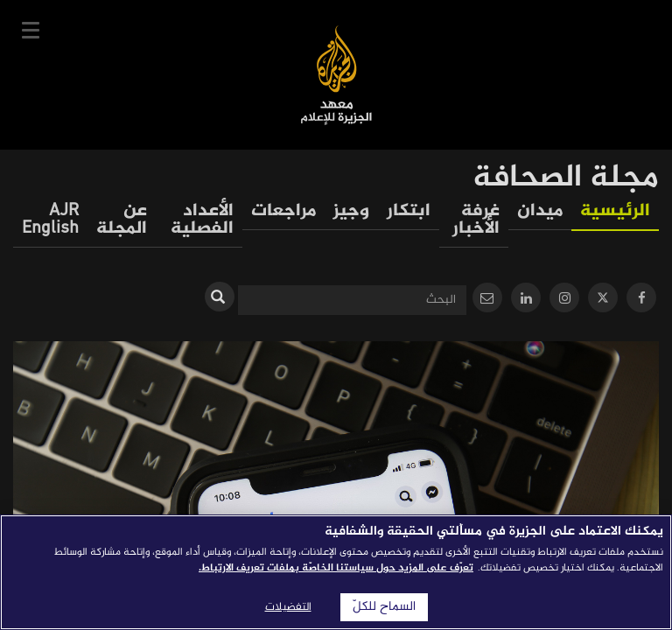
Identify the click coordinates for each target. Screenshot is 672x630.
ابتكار (409, 211)
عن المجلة (122, 220)
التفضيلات (288, 607)
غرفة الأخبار (476, 220)
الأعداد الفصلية (202, 220)
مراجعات (283, 211)
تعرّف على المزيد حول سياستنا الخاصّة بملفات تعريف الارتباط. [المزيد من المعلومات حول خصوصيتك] (336, 568)
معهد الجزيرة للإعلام (336, 75)
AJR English (50, 220)
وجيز (351, 211)
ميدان (540, 211)
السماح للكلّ (384, 607)
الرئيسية (615, 211)
